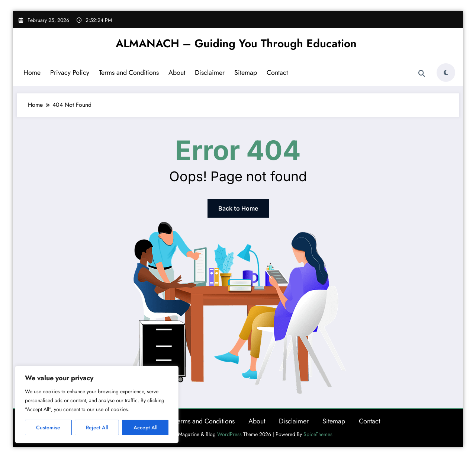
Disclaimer (210, 73)
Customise (48, 427)
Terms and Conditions (129, 73)
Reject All (97, 427)
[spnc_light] (446, 73)
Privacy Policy (70, 73)
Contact (277, 73)
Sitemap (246, 73)
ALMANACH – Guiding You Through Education (236, 43)
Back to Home (238, 208)
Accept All (145, 427)
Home (32, 73)
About (177, 73)
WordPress (229, 434)
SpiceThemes (318, 434)
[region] (97, 404)
